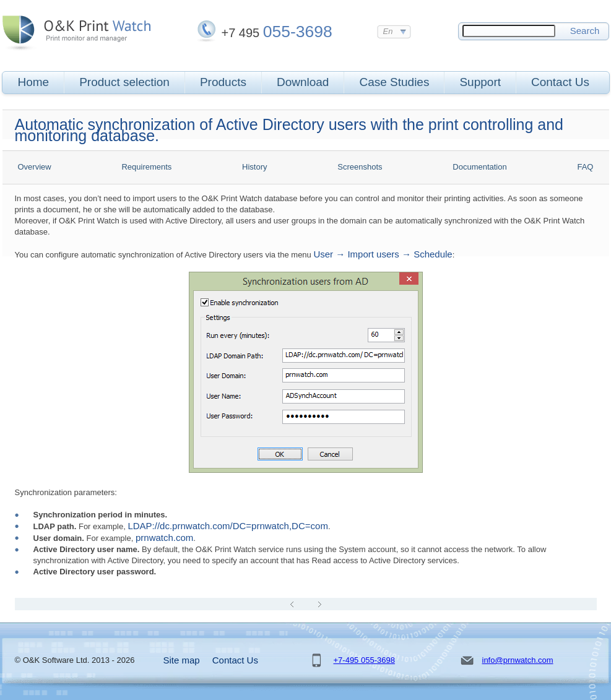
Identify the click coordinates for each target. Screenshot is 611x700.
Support (480, 82)
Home (34, 82)
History (254, 167)
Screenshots (360, 167)
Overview (35, 167)
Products (223, 82)
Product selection (124, 82)
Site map (182, 660)
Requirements (146, 167)
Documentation (479, 167)
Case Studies (394, 82)
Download (303, 82)
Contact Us (560, 82)
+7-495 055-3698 (364, 660)
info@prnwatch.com (518, 660)
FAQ (585, 167)
